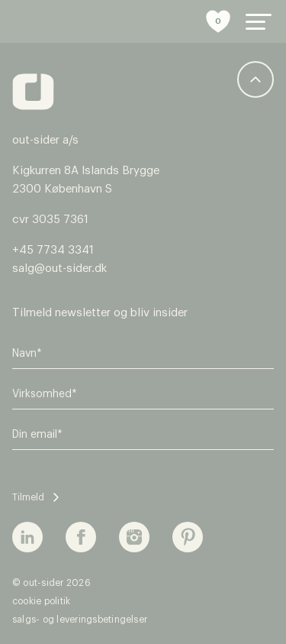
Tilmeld (28, 497)
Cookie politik (41, 601)
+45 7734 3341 (53, 250)
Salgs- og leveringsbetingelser (80, 620)
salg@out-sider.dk (59, 269)
